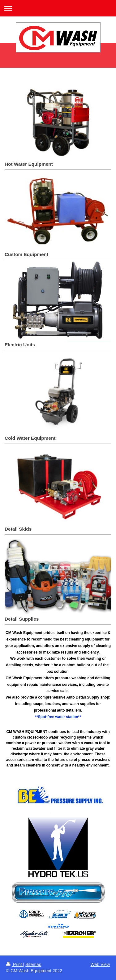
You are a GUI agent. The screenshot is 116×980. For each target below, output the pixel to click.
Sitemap (33, 964)
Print (15, 964)
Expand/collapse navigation (58, 8)
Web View (100, 964)
